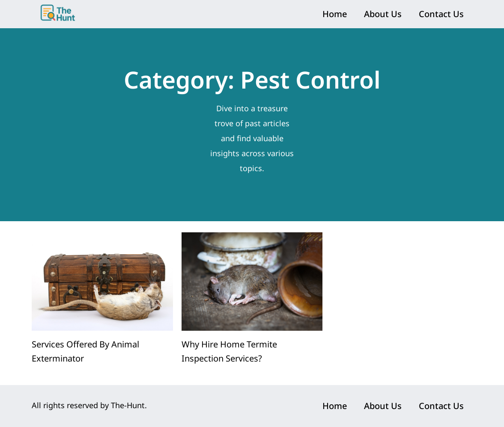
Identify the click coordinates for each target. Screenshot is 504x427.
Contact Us (441, 14)
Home (335, 14)
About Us (383, 14)
